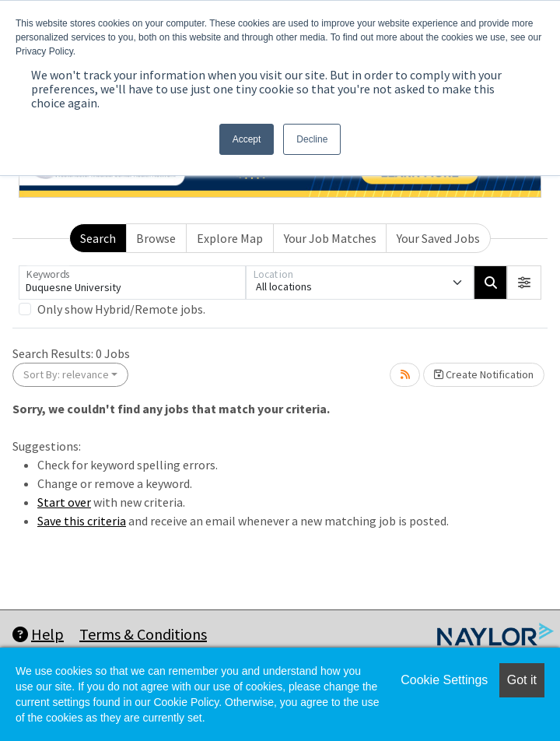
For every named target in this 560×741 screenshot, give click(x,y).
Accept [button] (247, 139)
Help (38, 634)
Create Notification (484, 374)
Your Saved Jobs (438, 238)
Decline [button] (312, 139)
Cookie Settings (444, 680)
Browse (156, 238)
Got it (522, 680)
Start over (64, 502)
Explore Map (230, 238)
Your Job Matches (330, 238)
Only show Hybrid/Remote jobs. (121, 309)
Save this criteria (82, 521)
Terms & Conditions (143, 634)
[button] (524, 283)
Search (98, 238)
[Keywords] (132, 283)
